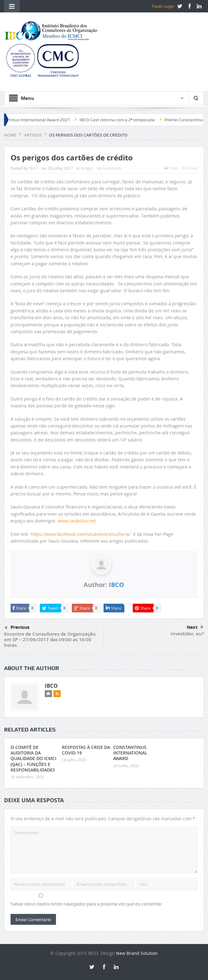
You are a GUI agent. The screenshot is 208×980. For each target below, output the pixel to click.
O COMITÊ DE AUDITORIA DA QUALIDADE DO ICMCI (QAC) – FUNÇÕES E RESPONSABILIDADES (33, 758)
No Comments (109, 168)
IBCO (34, 168)
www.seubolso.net (77, 521)
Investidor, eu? (187, 634)
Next (195, 627)
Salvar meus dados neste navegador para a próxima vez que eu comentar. (86, 904)
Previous (17, 628)
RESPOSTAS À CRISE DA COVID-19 (86, 750)
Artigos (87, 168)
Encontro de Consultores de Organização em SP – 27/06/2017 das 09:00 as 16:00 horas (50, 640)
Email (190, 168)
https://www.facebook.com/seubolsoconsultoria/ (81, 534)
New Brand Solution (137, 953)
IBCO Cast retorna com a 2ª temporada (122, 120)
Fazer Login (163, 6)
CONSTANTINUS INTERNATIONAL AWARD (130, 753)
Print (171, 168)
